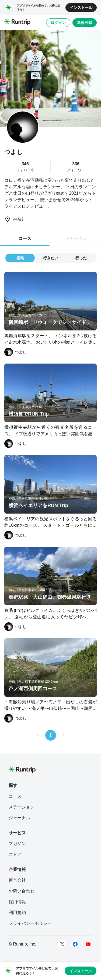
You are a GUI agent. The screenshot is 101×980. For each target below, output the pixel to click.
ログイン (58, 23)
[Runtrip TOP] (17, 22)
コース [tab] (25, 238)
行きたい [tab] (51, 258)
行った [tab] (81, 258)
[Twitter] (62, 944)
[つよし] (15, 352)
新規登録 (85, 23)
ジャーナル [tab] (76, 238)
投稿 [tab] (20, 258)
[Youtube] (88, 944)
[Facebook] (75, 944)
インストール (81, 8)
